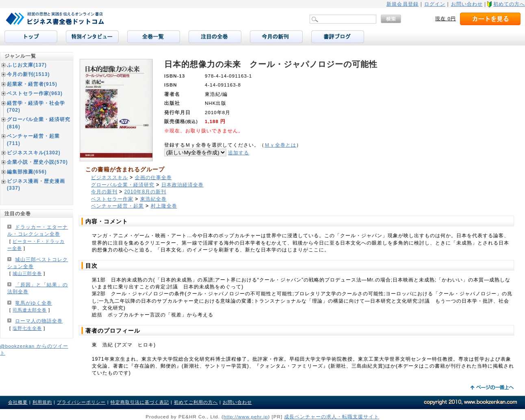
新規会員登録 (402, 4)
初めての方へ (509, 4)
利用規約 (42, 402)
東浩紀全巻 (153, 199)
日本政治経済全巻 (182, 185)
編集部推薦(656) (27, 172)
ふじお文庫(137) (27, 65)
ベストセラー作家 (112, 199)
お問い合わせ (467, 4)
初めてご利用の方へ (196, 402)
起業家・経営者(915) (32, 84)
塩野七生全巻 (27, 328)
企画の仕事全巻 (153, 178)
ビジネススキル (110, 178)
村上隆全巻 (164, 206)
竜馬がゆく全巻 (34, 303)
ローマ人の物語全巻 (39, 321)
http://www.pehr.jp (246, 417)
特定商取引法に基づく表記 (140, 402)
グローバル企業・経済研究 (123, 185)
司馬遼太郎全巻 (30, 310)
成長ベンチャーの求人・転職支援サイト (332, 417)
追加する (239, 153)
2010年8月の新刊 (145, 192)
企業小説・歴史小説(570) (37, 162)
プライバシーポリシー (81, 402)
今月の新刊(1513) (28, 74)
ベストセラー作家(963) (35, 93)
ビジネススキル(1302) (34, 153)
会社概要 (18, 402)
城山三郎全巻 (27, 273)
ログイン (435, 4)
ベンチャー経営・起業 (117, 206)
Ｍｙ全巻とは (280, 145)
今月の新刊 (104, 192)
